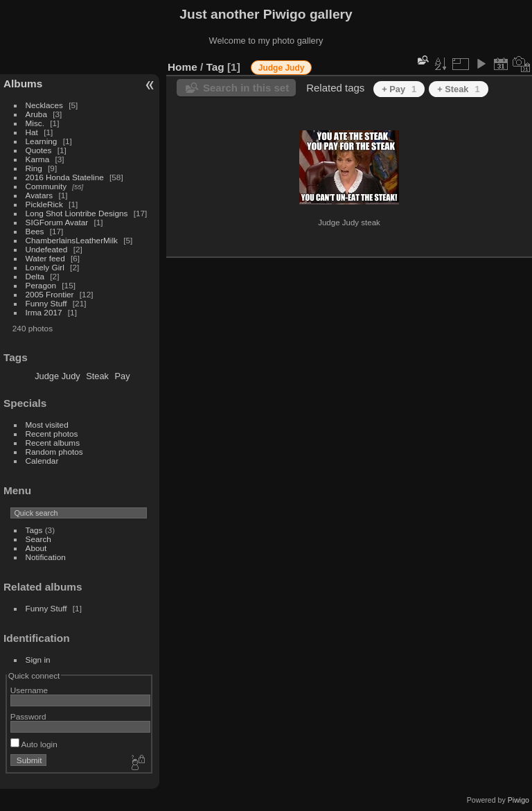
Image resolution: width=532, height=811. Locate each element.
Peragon (41, 285)
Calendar (42, 461)
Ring (34, 168)
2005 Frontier (50, 294)
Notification (46, 557)
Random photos (54, 452)
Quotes (39, 150)
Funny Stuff (46, 303)
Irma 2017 (44, 312)
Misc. (35, 123)
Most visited (47, 425)
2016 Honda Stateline (65, 177)
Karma (38, 159)
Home (183, 67)
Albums (23, 84)
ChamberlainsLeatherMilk (72, 240)
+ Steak (458, 89)
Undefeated (47, 249)
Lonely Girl (45, 267)
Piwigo (518, 800)
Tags (34, 530)
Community (46, 186)
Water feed (45, 258)
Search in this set (246, 88)
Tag (215, 67)
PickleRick (44, 204)
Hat (32, 132)
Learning (42, 141)
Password (28, 716)
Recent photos (52, 434)
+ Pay (399, 89)
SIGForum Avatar (57, 222)
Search (38, 539)
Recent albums (53, 443)
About (36, 548)
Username (29, 690)
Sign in (38, 660)
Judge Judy (57, 376)
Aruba (36, 114)
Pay (123, 376)
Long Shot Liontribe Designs (77, 213)
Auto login (34, 744)
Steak (97, 376)
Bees (35, 231)
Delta (35, 276)
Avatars (39, 195)
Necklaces (44, 105)
